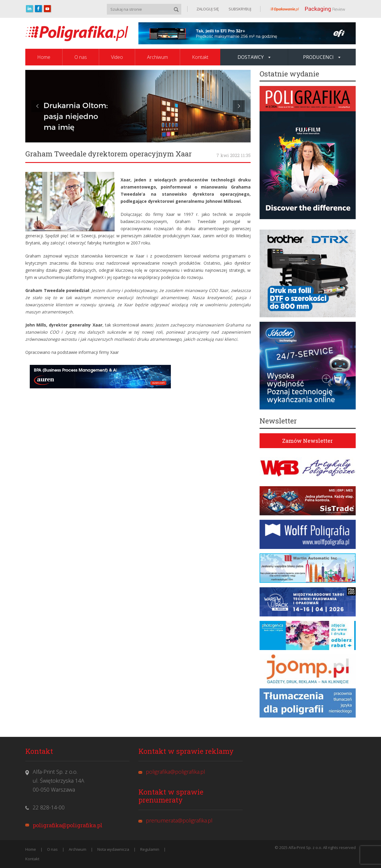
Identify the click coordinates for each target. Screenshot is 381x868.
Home (44, 57)
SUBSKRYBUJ (239, 9)
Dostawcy (254, 57)
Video (117, 57)
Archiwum (157, 57)
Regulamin (150, 849)
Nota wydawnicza (113, 849)
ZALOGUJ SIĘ (208, 9)
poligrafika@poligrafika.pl (68, 825)
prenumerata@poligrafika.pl (179, 820)
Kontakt (200, 57)
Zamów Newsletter (307, 441)
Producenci (322, 57)
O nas (81, 57)
